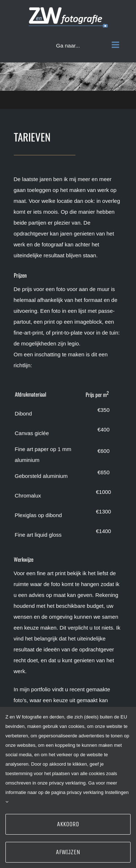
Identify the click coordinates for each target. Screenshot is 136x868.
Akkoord (68, 824)
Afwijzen (68, 852)
